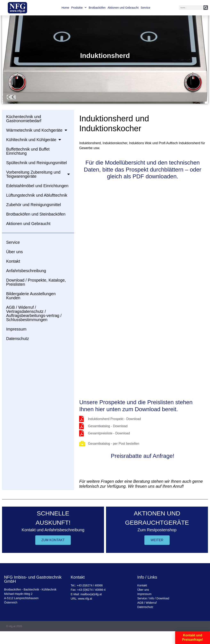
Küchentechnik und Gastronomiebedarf (24, 119)
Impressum (16, 329)
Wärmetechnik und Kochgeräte (37, 130)
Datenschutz (18, 339)
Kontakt (13, 261)
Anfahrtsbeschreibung (26, 271)
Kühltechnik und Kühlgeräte (34, 140)
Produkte (79, 8)
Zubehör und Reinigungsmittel (34, 205)
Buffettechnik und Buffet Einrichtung (28, 151)
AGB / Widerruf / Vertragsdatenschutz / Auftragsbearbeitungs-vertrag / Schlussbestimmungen (34, 313)
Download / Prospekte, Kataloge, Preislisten (36, 282)
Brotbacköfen (97, 8)
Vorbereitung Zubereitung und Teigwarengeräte (38, 174)
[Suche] (206, 8)
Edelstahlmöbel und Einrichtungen (37, 186)
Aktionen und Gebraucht (123, 8)
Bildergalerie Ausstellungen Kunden (31, 296)
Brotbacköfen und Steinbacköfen (36, 214)
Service (146, 8)
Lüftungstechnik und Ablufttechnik (37, 195)
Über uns (14, 252)
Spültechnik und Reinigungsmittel (37, 163)
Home (65, 8)
